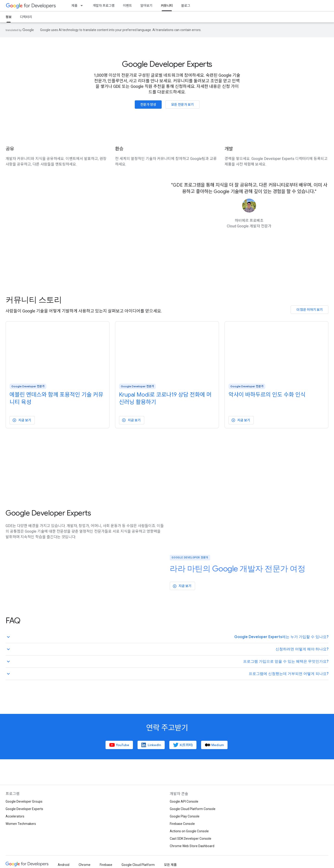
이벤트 (127, 6)
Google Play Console (185, 816)
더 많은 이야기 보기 (310, 310)
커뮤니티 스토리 (34, 300)
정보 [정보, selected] (9, 17)
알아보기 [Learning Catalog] (146, 6)
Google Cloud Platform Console (193, 809)
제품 (74, 6)
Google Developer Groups (24, 801)
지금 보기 (22, 420)
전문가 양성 (148, 105)
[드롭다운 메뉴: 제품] (83, 6)
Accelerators (15, 816)
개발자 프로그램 (104, 6)
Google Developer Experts (167, 64)
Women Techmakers (21, 824)
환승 (119, 149)
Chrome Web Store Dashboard (192, 846)
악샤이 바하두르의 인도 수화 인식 (267, 395)
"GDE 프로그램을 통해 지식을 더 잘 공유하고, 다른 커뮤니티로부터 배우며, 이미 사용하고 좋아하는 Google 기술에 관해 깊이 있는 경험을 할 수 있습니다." (249, 188)
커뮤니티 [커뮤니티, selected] (167, 6)
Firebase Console (182, 824)
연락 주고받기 (167, 728)
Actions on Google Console (189, 831)
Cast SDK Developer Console (191, 839)
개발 (229, 149)
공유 (10, 149)
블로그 (186, 6)
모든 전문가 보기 (182, 105)
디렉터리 (26, 17)
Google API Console (184, 801)
